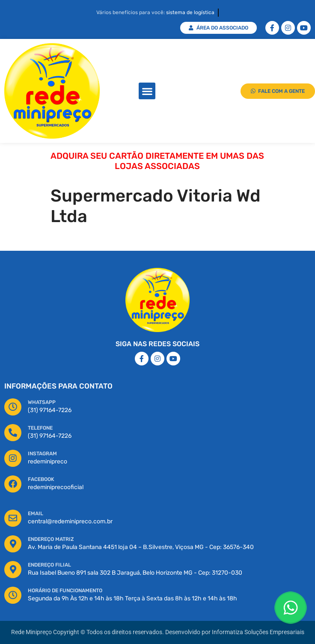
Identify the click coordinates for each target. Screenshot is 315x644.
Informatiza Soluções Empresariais (258, 632)
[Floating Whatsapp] (291, 608)
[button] (147, 91)
